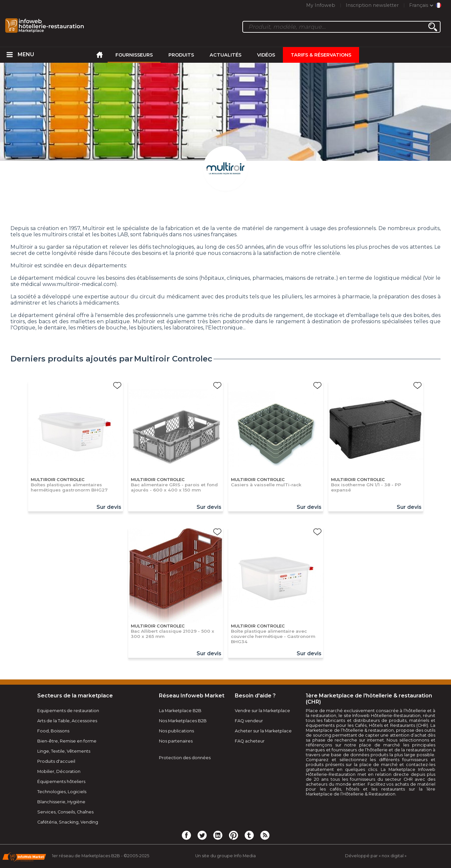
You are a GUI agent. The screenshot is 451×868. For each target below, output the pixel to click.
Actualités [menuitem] (225, 55)
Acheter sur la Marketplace (263, 731)
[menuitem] (10, 55)
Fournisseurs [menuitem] (134, 55)
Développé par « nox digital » (376, 856)
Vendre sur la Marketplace (262, 711)
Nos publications (176, 731)
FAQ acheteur (250, 741)
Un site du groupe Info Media (225, 856)
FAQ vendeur (249, 721)
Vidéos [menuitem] (266, 55)
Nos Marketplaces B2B (183, 721)
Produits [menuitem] (181, 55)
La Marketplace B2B (180, 711)
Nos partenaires (176, 741)
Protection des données (185, 758)
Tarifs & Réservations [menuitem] (321, 55)
